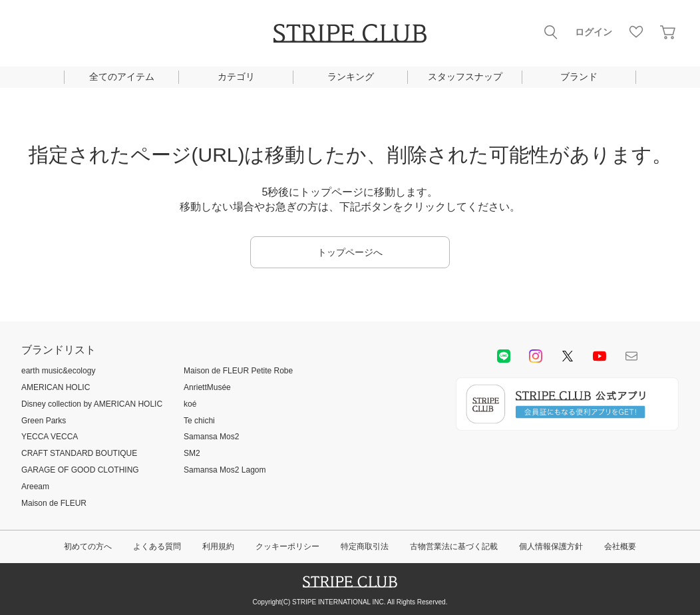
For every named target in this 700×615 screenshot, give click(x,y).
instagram (536, 356)
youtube (600, 356)
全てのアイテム (122, 77)
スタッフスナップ (465, 77)
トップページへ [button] (350, 252)
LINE (504, 356)
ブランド (579, 77)
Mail (631, 356)
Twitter (568, 356)
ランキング (351, 77)
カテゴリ (236, 77)
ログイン (594, 32)
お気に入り (636, 32)
